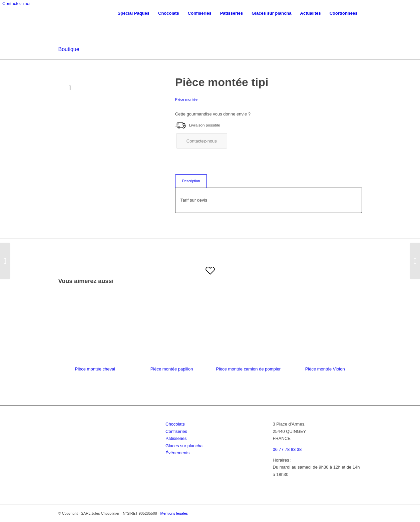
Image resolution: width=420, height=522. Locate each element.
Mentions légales (174, 513)
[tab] (191, 181)
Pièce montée (186, 99)
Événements (177, 453)
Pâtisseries (176, 438)
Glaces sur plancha (184, 446)
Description (191, 181)
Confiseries (176, 431)
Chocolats (175, 424)
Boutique (69, 49)
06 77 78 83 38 (287, 449)
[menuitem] (134, 13)
